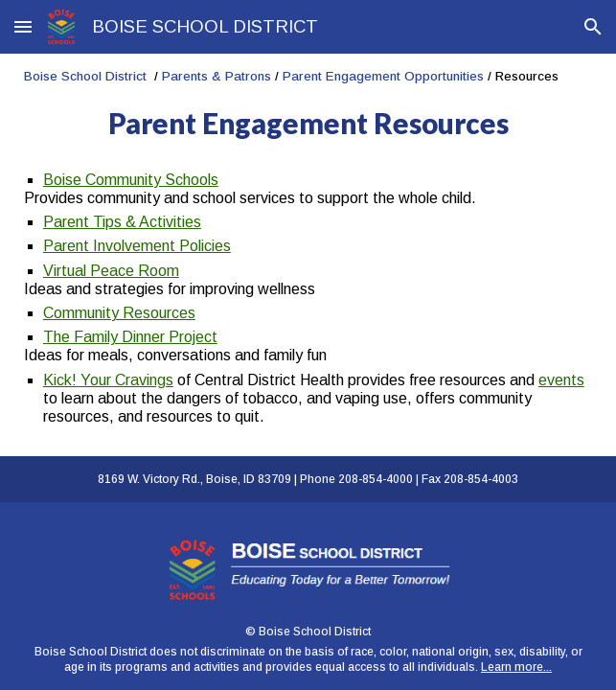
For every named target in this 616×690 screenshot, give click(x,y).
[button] (23, 26)
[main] (308, 104)
